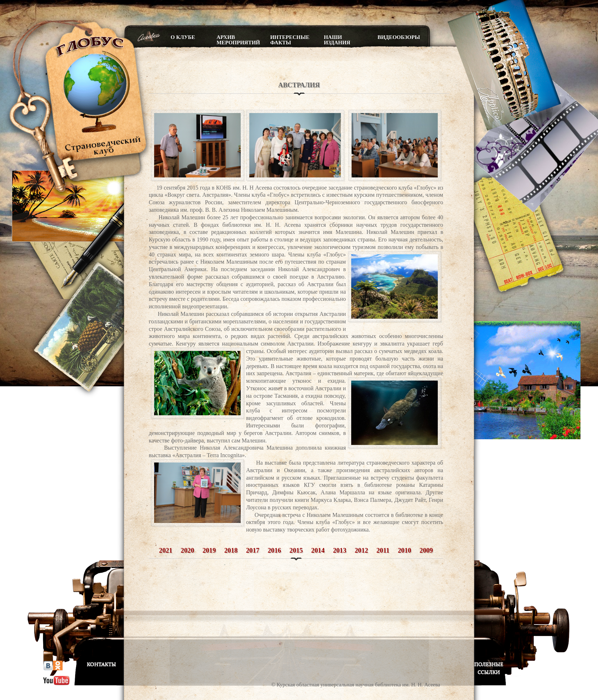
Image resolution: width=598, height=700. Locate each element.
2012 (361, 550)
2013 (340, 550)
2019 (209, 550)
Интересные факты (290, 40)
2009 (426, 550)
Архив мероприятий (238, 40)
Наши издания (337, 40)
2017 (253, 550)
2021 (166, 550)
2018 (231, 550)
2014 (318, 550)
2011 (383, 550)
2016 (275, 550)
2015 (296, 550)
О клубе (183, 37)
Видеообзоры (399, 37)
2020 (187, 550)
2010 (404, 550)
